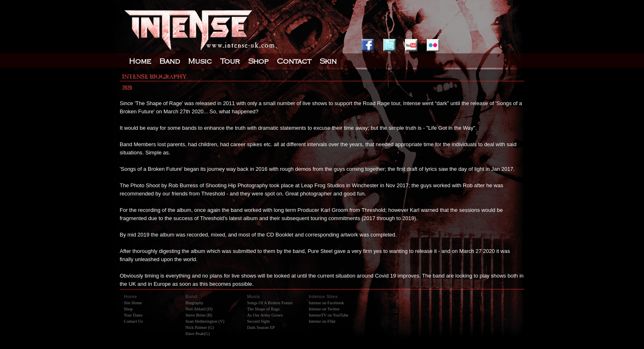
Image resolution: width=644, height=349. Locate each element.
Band (170, 61)
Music (200, 61)
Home (140, 61)
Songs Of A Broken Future (270, 303)
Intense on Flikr (322, 321)
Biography (195, 303)
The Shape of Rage (263, 309)
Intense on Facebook (327, 303)
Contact (294, 61)
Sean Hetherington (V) (205, 321)
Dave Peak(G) (198, 334)
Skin (328, 61)
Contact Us (133, 321)
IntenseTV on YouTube (329, 315)
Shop (128, 309)
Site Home (133, 303)
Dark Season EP (261, 327)
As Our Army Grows (265, 315)
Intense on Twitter (324, 309)
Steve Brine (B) (199, 315)
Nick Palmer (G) (200, 327)
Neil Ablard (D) (199, 309)
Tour (230, 61)
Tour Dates (133, 315)
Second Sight (259, 321)
